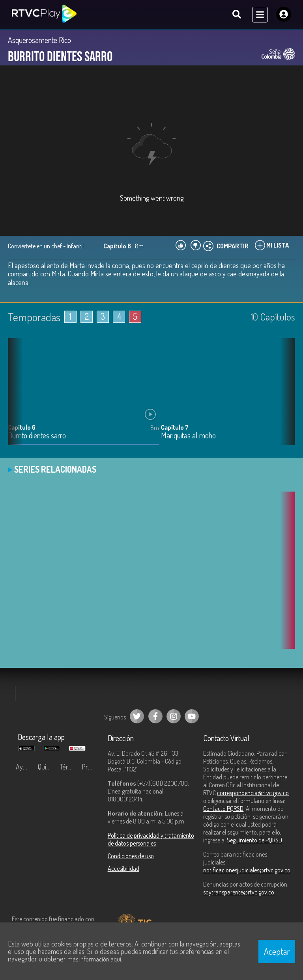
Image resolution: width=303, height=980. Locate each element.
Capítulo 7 (175, 428)
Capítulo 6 (22, 428)
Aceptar (277, 951)
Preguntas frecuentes (91, 767)
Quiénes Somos (47, 767)
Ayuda (24, 767)
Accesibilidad (123, 869)
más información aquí (94, 959)
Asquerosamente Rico (39, 40)
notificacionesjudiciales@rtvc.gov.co (247, 870)
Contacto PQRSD (223, 809)
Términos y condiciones (69, 767)
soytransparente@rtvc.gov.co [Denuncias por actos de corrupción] (239, 892)
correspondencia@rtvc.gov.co (253, 793)
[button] (285, 398)
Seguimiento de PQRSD (254, 840)
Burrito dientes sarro (37, 436)
